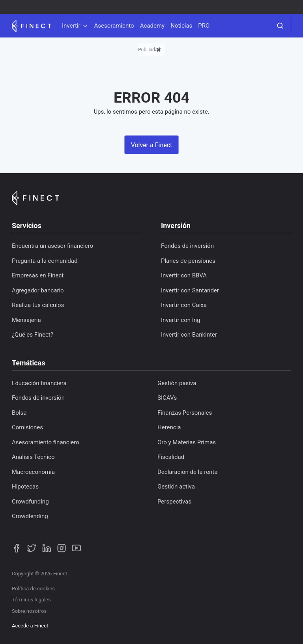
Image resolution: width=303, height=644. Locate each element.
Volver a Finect (152, 145)
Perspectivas (174, 502)
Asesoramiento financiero (46, 442)
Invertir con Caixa (184, 305)
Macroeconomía (33, 472)
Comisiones (27, 427)
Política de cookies (33, 589)
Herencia (169, 427)
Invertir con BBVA (184, 275)
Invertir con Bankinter (189, 335)
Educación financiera (39, 383)
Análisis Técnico (33, 457)
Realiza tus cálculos (38, 305)
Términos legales (31, 600)
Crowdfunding (30, 502)
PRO (204, 26)
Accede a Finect (30, 626)
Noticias (181, 26)
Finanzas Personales (185, 413)
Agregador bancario (38, 290)
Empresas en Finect (38, 275)
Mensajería (26, 320)
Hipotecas (25, 487)
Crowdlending (30, 516)
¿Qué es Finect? (33, 335)
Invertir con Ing (181, 320)
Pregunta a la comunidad (45, 261)
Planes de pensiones (188, 261)
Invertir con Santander (190, 290)
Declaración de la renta (187, 472)
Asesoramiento (114, 26)
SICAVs (167, 398)
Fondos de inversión (187, 246)
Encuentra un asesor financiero (52, 246)
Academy (152, 26)
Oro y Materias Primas (187, 442)
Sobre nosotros (29, 611)
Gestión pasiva (177, 383)
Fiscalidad (171, 457)
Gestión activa (176, 487)
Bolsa (19, 413)
